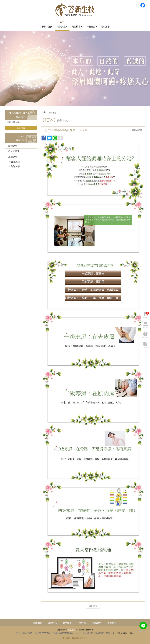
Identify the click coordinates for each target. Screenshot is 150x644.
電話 (18, 633)
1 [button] (71, 102)
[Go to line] (143, 626)
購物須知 (145, 333)
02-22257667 (26, 633)
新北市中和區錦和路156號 (99, 633)
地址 (85, 633)
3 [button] (79, 102)
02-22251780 (45, 633)
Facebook (143, 5)
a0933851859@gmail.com (69, 633)
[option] (75, 68)
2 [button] (75, 102)
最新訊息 (13, 146)
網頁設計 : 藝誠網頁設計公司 (75, 638)
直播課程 (15, 162)
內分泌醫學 (14, 151)
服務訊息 (13, 157)
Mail (55, 633)
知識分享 (15, 167)
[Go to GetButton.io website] (143, 631)
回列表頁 (93, 606)
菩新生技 (75, 10)
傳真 (36, 633)
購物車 (146, 313)
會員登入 (145, 323)
